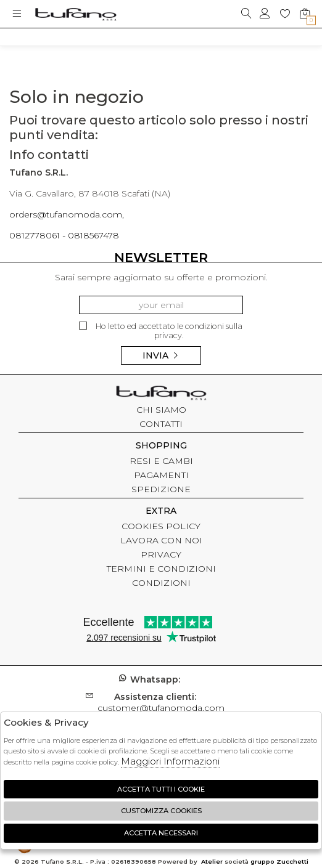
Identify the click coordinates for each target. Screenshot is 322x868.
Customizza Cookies (161, 811)
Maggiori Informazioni (170, 761)
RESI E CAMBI (161, 461)
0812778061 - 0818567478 (64, 235)
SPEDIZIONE (161, 489)
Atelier (212, 862)
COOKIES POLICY (161, 526)
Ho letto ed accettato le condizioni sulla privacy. (161, 331)
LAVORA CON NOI (161, 540)
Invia (161, 355)
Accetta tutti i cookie (161, 789)
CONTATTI (161, 424)
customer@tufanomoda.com (161, 702)
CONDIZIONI (161, 583)
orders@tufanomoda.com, (67, 214)
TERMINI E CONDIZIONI (161, 569)
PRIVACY (161, 554)
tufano (161, 394)
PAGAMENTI (161, 475)
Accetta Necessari (161, 833)
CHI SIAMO (161, 410)
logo (76, 14)
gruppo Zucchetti (279, 862)
